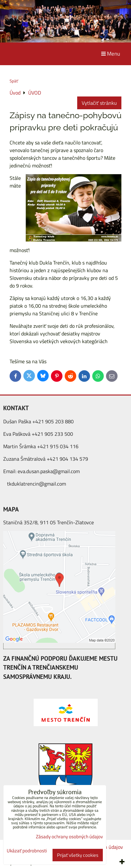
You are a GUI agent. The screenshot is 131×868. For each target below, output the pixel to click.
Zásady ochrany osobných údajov (69, 837)
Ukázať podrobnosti (27, 851)
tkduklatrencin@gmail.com (37, 484)
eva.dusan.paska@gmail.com (49, 471)
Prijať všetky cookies (78, 855)
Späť (14, 81)
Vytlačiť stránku (99, 103)
